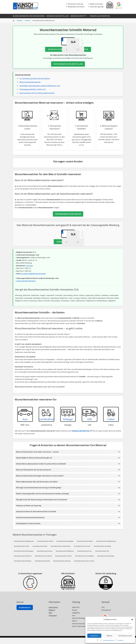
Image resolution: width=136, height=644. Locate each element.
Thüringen (19, 21)
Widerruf (52, 639)
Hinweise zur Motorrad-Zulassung (29, 530)
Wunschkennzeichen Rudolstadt (23, 581)
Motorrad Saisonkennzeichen (30, 93)
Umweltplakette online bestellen (28, 548)
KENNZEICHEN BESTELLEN (57, 16)
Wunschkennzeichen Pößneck (85, 566)
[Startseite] (14, 21)
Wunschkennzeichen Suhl (102, 576)
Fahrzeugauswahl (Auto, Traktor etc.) (33, 100)
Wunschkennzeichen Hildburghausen (24, 566)
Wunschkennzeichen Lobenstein (62, 586)
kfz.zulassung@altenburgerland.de (33, 296)
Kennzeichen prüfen (68, 264)
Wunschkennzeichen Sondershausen (61, 571)
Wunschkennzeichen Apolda (42, 586)
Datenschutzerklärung (109, 640)
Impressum (121, 640)
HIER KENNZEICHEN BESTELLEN (68, 75)
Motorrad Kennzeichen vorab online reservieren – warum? (38, 476)
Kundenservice (25, 637)
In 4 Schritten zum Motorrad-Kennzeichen (35, 89)
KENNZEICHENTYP (78, 16)
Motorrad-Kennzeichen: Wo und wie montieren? (34, 494)
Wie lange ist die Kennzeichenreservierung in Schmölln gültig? (39, 512)
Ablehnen (109, 636)
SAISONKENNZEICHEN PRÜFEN (68, 226)
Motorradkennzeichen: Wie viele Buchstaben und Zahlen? (37, 506)
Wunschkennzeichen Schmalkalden (84, 581)
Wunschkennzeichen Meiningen (65, 566)
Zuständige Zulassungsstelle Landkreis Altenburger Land (40, 97)
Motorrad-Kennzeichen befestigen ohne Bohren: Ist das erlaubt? (40, 500)
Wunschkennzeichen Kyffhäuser (23, 586)
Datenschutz (53, 637)
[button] (132, 620)
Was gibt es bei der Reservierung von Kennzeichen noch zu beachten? (42, 524)
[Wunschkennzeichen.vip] (25, 6)
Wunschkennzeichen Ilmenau (45, 576)
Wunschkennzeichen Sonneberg (102, 571)
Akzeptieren (94, 636)
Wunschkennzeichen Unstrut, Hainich (84, 586)
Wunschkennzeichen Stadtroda (43, 581)
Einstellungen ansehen (125, 636)
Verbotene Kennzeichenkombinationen (31, 542)
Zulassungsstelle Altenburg (26, 304)
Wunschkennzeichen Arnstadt (82, 571)
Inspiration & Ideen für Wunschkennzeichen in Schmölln (37, 536)
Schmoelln (27, 21)
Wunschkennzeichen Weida (40, 571)
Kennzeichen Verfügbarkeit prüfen (68, 60)
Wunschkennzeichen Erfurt (85, 576)
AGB (50, 642)
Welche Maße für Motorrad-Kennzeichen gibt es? (35, 482)
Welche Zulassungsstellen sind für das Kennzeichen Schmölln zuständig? (43, 518)
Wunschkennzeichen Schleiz (22, 571)
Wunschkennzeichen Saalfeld (45, 566)
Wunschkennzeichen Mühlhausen (65, 576)
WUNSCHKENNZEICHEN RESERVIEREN (29, 16)
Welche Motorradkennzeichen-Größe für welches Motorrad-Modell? (42, 488)
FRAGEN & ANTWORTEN (100, 16)
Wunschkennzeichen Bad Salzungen (24, 576)
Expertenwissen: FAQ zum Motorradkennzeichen (37, 104)
